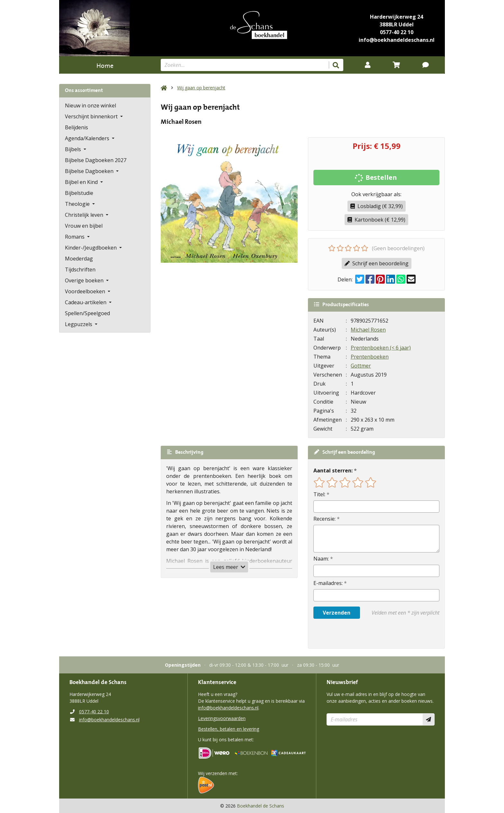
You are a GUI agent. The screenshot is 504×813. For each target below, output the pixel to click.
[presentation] (355, 634)
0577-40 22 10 (397, 32)
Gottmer (361, 366)
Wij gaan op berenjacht (201, 88)
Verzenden (337, 613)
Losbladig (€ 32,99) (377, 206)
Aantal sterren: (333, 470)
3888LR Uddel (397, 24)
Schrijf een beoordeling (377, 263)
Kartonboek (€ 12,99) (376, 220)
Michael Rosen (368, 330)
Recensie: (324, 519)
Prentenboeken (370, 357)
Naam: (321, 559)
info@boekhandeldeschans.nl (397, 40)
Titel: (319, 494)
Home (105, 65)
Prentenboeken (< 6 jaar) (381, 348)
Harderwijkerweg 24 (396, 17)
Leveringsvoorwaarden (222, 718)
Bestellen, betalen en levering (229, 729)
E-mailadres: (328, 583)
